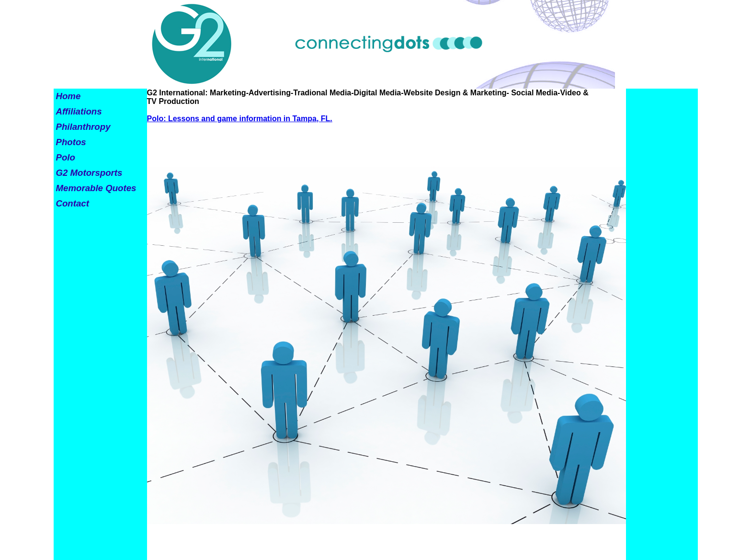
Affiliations (79, 111)
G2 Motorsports (89, 173)
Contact (73, 203)
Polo (66, 157)
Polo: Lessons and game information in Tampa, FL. (240, 119)
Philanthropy (83, 127)
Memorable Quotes (96, 188)
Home (68, 96)
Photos (71, 142)
